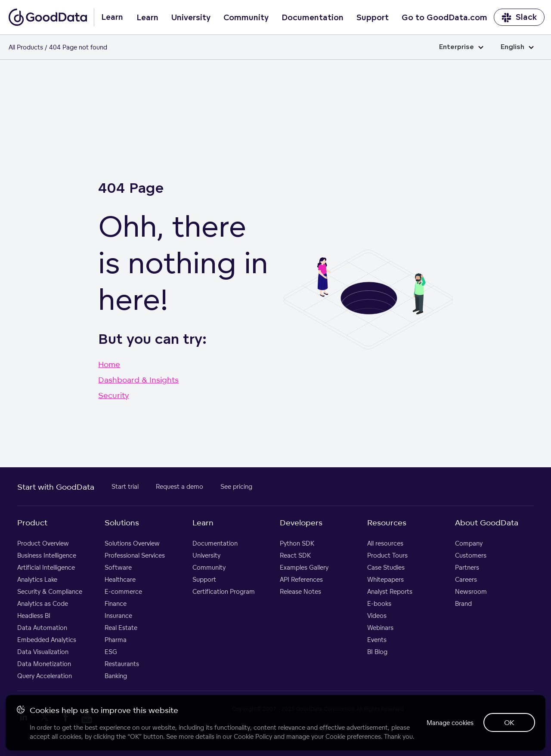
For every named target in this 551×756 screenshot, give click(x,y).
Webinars (380, 628)
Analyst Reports (390, 591)
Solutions (122, 522)
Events (377, 640)
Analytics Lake (37, 579)
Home (109, 364)
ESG (111, 652)
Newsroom (471, 591)
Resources (387, 522)
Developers (301, 522)
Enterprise (461, 47)
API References (301, 579)
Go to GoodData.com (444, 18)
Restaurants (122, 664)
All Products (26, 47)
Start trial (125, 486)
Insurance (118, 616)
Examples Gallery (304, 567)
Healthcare (120, 579)
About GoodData (487, 522)
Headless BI (34, 616)
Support (373, 18)
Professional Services (135, 555)
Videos (377, 616)
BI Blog (377, 652)
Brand (463, 603)
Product (32, 522)
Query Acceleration (45, 676)
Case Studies (386, 567)
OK (508, 717)
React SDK (295, 555)
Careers (466, 579)
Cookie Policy (254, 726)
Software (118, 567)
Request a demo (180, 486)
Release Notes (300, 591)
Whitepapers (385, 579)
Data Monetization (44, 664)
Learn (147, 18)
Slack (519, 17)
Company (469, 543)
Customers (471, 555)
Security (113, 395)
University (191, 18)
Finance (116, 603)
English (517, 47)
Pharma (116, 640)
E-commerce (123, 591)
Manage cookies (445, 717)
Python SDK (297, 543)
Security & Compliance (50, 591)
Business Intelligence (47, 555)
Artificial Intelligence (46, 567)
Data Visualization (43, 652)
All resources (385, 543)
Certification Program (224, 591)
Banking (116, 676)
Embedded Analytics (47, 640)
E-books (379, 603)
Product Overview (43, 543)
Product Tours (387, 555)
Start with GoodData (56, 487)
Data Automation (42, 628)
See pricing (236, 486)
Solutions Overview (132, 543)
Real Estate (121, 628)
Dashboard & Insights (138, 380)
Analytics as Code (43, 603)
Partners (467, 567)
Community (246, 18)
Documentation (313, 18)
